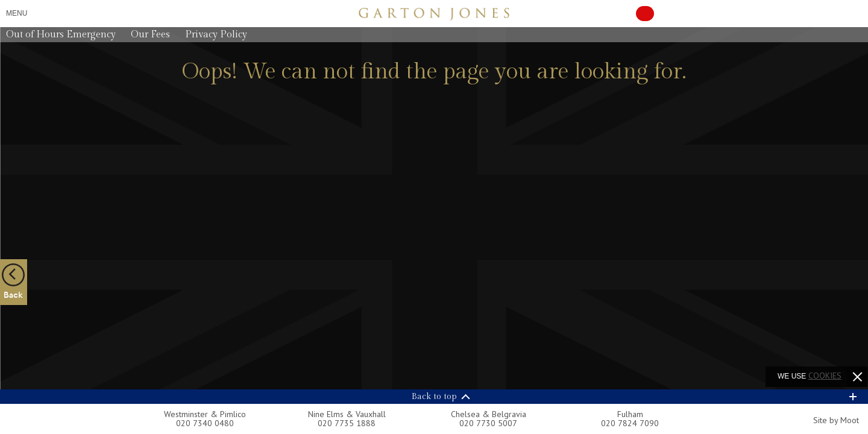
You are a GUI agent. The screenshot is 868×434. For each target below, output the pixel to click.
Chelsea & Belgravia (489, 414)
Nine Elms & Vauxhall (347, 414)
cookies (825, 376)
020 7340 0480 (205, 423)
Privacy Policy (216, 35)
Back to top (434, 397)
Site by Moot (836, 420)
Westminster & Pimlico (205, 414)
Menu (17, 13)
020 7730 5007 (488, 423)
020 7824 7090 (630, 423)
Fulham (630, 414)
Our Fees (150, 35)
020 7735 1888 (347, 423)
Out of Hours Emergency (61, 35)
